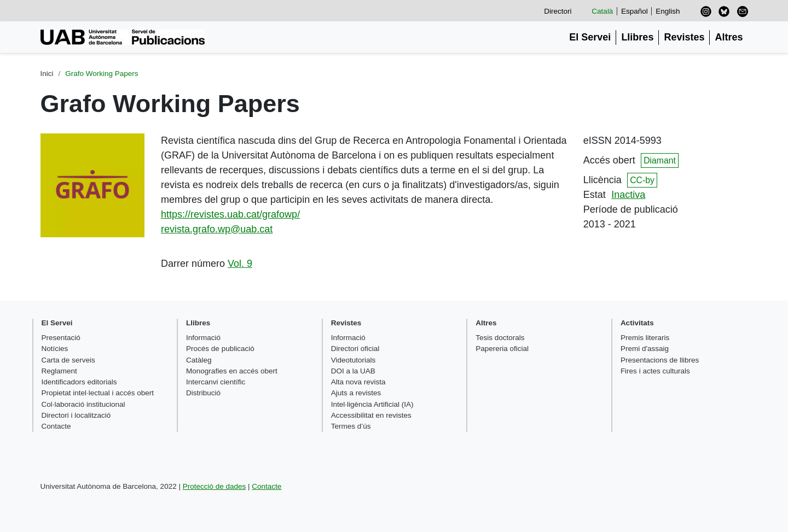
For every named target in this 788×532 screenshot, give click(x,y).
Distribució (203, 393)
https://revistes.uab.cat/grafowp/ (230, 214)
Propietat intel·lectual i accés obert (98, 393)
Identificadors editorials (79, 382)
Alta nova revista (358, 382)
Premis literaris (645, 338)
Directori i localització (76, 415)
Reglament (59, 371)
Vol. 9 (240, 264)
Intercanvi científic (216, 382)
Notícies (55, 349)
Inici (47, 74)
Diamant (660, 160)
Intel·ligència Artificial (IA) (372, 404)
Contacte (56, 426)
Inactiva (628, 195)
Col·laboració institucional (83, 404)
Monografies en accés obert (232, 371)
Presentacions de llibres (660, 360)
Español (635, 11)
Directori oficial (355, 349)
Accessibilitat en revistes (371, 415)
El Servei (590, 37)
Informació (203, 338)
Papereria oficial (502, 349)
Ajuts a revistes (356, 393)
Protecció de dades (215, 486)
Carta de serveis (68, 360)
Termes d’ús (351, 426)
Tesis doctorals (500, 338)
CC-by (642, 180)
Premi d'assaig (645, 349)
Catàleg (199, 360)
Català (602, 11)
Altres (729, 37)
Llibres (637, 37)
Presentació (61, 338)
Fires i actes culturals (655, 371)
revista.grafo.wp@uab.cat (217, 229)
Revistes (684, 37)
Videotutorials (354, 360)
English (668, 11)
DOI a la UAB (353, 371)
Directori (558, 11)
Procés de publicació (220, 349)
